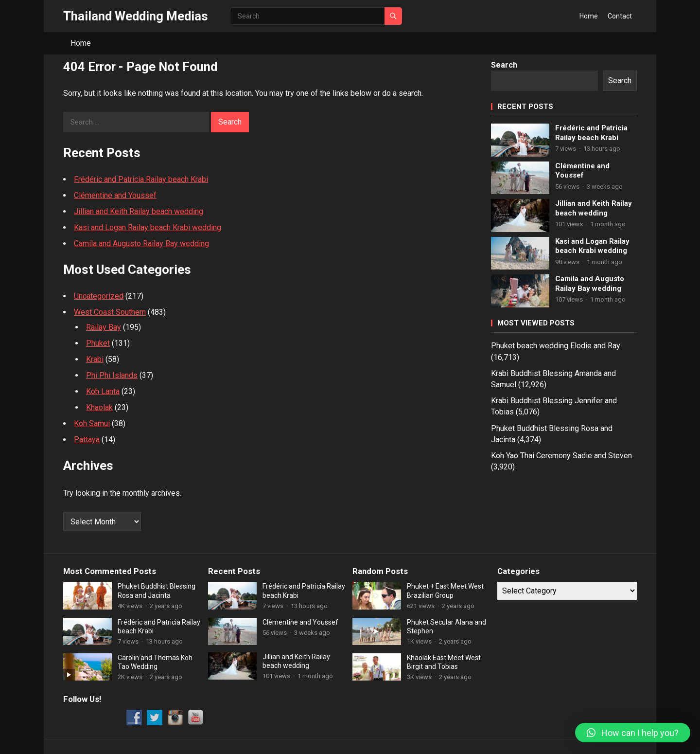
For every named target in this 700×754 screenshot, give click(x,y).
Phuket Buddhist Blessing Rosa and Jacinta (157, 591)
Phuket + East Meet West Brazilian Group (445, 591)
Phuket (98, 343)
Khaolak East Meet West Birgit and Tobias (444, 662)
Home (589, 16)
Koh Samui (92, 423)
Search (504, 65)
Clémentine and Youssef (115, 195)
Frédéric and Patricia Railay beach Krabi (141, 179)
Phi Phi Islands (112, 375)
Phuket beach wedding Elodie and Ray (556, 346)
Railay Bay (104, 327)
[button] (633, 733)
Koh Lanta (103, 391)
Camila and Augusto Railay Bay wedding (141, 243)
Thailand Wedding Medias (136, 16)
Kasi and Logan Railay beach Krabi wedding (148, 227)
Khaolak (99, 407)
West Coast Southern (110, 312)
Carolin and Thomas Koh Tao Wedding (155, 662)
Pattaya (87, 440)
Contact (620, 16)
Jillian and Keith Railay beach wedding (139, 211)
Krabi (95, 359)
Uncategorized (99, 296)
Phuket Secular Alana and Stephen (446, 627)
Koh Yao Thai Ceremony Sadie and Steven (561, 456)
